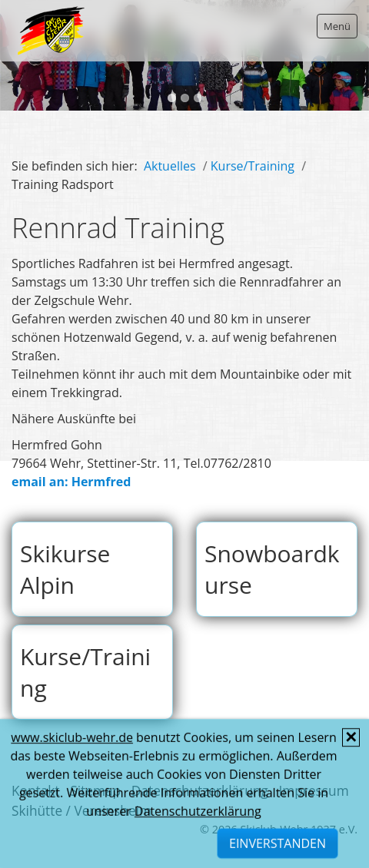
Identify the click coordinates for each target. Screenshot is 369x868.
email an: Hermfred (71, 482)
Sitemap (95, 791)
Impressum (313, 791)
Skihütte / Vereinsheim (81, 811)
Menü (337, 26)
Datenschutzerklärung (200, 791)
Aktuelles (170, 166)
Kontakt (36, 791)
